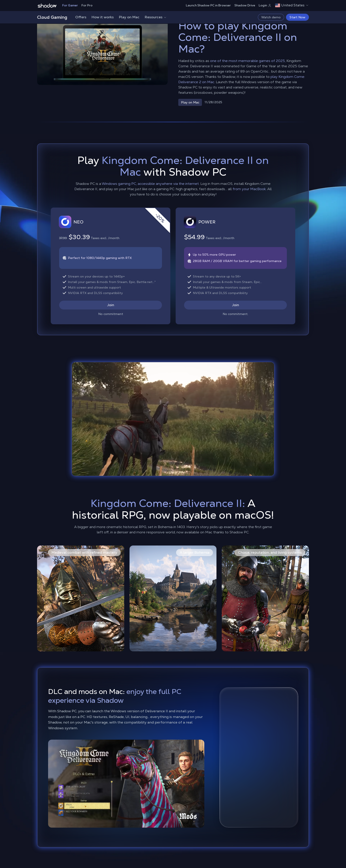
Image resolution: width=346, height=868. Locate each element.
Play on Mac (129, 17)
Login (265, 5)
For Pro (87, 5)
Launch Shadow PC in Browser (208, 5)
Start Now (297, 17)
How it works (103, 17)
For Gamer (70, 5)
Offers (81, 17)
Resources (156, 17)
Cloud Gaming (52, 17)
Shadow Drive (245, 5)
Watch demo (271, 17)
